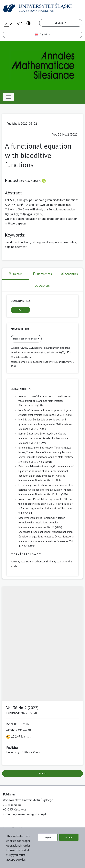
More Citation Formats (25, 339)
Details (16, 274)
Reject (48, 837)
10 (35, 554)
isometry (70, 242)
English (42, 34)
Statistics (69, 274)
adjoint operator (16, 247)
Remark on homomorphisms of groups (53, 410)
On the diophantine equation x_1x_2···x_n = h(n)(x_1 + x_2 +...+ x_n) (46, 504)
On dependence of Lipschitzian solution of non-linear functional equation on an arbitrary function (46, 471)
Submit (42, 773)
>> (40, 554)
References (43, 274)
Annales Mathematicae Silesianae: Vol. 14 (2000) (45, 415)
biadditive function (17, 242)
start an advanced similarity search (45, 562)
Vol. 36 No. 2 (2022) (65, 134)
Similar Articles (21, 389)
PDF (21, 310)
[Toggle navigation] (8, 97)
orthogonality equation (47, 242)
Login (60, 23)
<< (12, 554)
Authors (42, 285)
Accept (69, 837)
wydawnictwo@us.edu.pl (29, 814)
